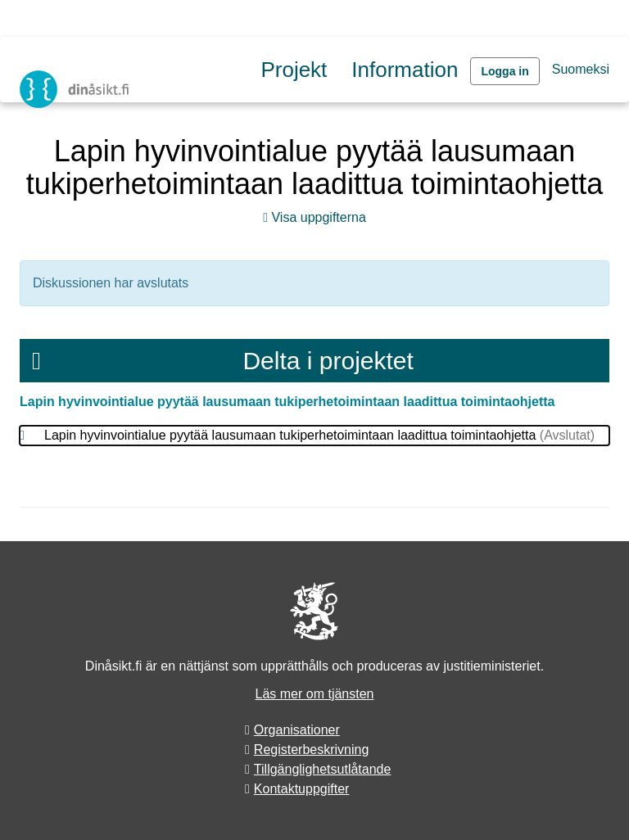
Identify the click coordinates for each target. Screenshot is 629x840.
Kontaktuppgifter (302, 789)
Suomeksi (581, 69)
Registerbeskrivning (312, 750)
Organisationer (297, 730)
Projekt (294, 70)
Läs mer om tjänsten (315, 694)
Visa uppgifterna (314, 217)
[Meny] (36, 361)
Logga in (505, 71)
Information (405, 70)
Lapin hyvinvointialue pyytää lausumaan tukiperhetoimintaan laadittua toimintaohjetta (287, 402)
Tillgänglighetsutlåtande (323, 769)
